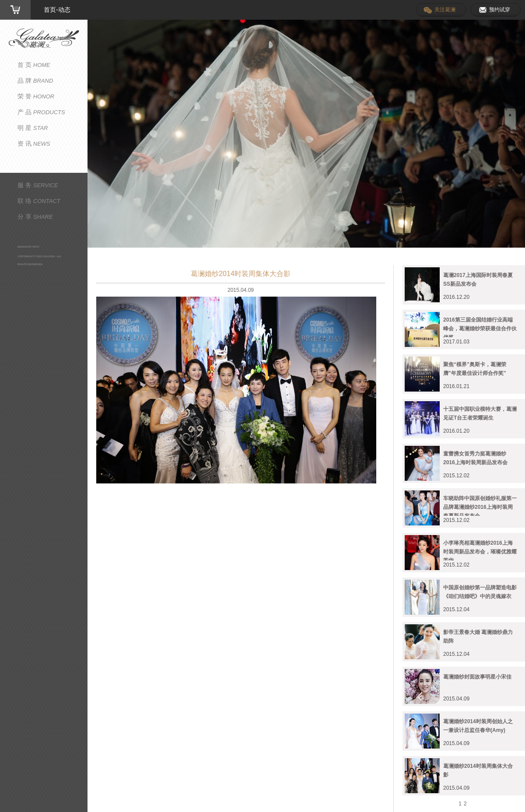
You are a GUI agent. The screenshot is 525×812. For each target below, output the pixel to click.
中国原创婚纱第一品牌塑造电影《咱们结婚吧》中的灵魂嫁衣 (480, 592)
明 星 (33, 128)
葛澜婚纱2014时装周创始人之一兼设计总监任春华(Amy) (478, 726)
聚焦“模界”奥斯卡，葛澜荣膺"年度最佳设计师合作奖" (475, 369)
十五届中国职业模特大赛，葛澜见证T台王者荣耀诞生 (480, 413)
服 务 (38, 185)
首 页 (34, 65)
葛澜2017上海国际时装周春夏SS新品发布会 (478, 280)
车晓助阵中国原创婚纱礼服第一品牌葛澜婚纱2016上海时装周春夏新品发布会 (480, 506)
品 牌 (35, 80)
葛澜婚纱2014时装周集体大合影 (478, 770)
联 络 (39, 201)
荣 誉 (36, 96)
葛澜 (44, 38)
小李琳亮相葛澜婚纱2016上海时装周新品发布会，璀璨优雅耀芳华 (480, 550)
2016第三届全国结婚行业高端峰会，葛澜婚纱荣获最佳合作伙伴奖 (480, 327)
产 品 (41, 112)
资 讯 (34, 143)
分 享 (35, 217)
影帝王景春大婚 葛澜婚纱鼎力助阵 (478, 637)
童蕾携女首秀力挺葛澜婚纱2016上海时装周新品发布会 (475, 458)
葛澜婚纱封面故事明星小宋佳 (477, 677)
